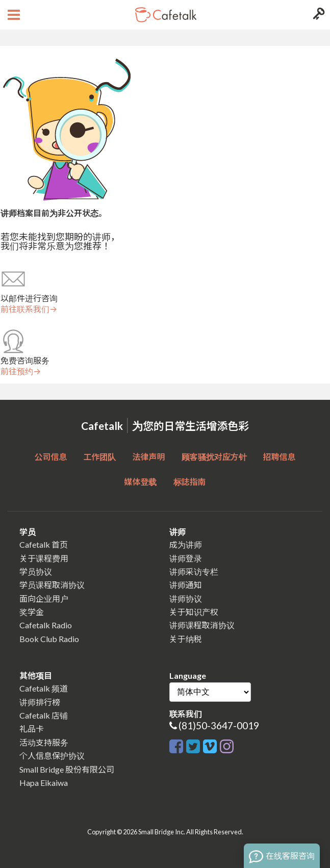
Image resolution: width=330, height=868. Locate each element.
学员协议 (36, 571)
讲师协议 (186, 598)
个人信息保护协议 (52, 756)
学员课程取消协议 (52, 585)
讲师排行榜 (40, 702)
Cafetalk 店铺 (44, 715)
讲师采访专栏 (194, 571)
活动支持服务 (44, 742)
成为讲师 (186, 544)
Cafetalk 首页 (44, 544)
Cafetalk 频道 (44, 688)
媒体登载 (140, 482)
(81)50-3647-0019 (219, 725)
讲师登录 (186, 558)
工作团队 (99, 457)
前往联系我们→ (29, 309)
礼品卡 (32, 729)
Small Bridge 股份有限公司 (67, 769)
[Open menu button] (12, 15)
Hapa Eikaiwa (44, 783)
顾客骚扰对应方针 (214, 457)
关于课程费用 (44, 558)
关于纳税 (186, 639)
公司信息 (50, 457)
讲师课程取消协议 (202, 625)
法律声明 (148, 457)
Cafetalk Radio (46, 625)
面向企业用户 (44, 598)
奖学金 (32, 612)
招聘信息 (280, 457)
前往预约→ (21, 371)
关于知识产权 (194, 612)
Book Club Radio (49, 639)
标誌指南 (190, 482)
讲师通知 (186, 585)
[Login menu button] (318, 15)
